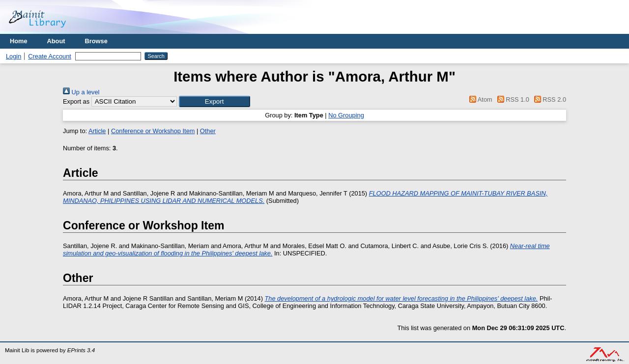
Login (14, 56)
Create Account (50, 56)
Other (208, 131)
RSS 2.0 (548, 99)
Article (97, 131)
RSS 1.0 (512, 99)
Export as (76, 101)
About (56, 41)
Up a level (81, 92)
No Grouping (346, 115)
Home (19, 41)
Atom (479, 99)
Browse (96, 41)
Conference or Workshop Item (153, 131)
